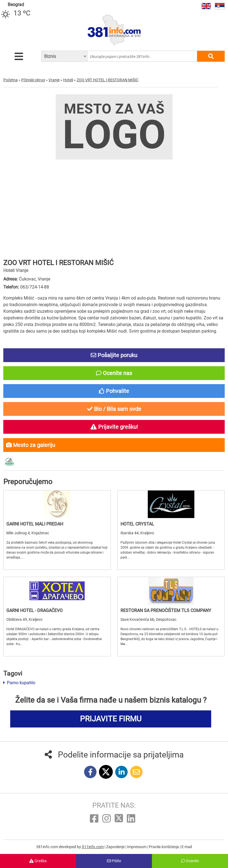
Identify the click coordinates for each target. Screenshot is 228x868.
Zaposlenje (116, 847)
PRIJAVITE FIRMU (111, 719)
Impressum (137, 847)
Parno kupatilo (19, 683)
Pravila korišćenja (164, 847)
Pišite (114, 861)
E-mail (187, 847)
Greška (38, 861)
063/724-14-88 (35, 287)
